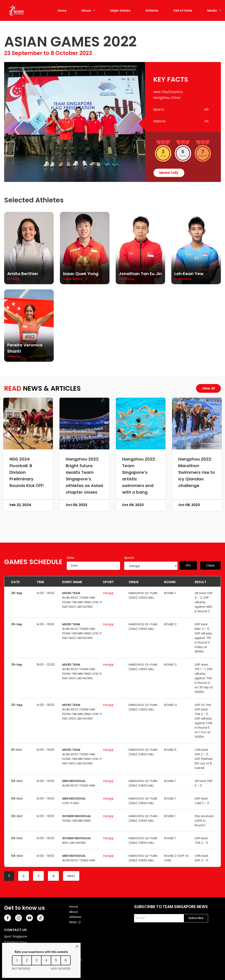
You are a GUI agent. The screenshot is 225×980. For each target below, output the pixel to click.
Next (71, 876)
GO (188, 565)
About (86, 11)
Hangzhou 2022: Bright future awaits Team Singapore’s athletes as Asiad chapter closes (84, 476)
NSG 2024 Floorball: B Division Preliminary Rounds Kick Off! (27, 472)
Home (62, 11)
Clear (210, 565)
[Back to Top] (216, 971)
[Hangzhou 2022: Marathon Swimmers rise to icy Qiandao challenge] (197, 424)
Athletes (152, 11)
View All (208, 388)
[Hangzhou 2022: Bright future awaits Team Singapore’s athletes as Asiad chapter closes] (84, 424)
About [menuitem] (74, 912)
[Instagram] (18, 918)
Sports (129, 558)
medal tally (169, 173)
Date (70, 558)
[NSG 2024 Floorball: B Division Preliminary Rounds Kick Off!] (28, 424)
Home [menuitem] (74, 907)
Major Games (120, 11)
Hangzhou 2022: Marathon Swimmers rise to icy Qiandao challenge (197, 472)
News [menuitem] (73, 922)
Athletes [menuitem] (75, 917)
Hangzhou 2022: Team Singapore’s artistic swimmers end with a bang (139, 476)
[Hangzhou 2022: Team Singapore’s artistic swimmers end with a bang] (141, 424)
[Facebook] (8, 918)
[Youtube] (29, 918)
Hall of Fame (183, 11)
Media (212, 11)
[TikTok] (40, 918)
